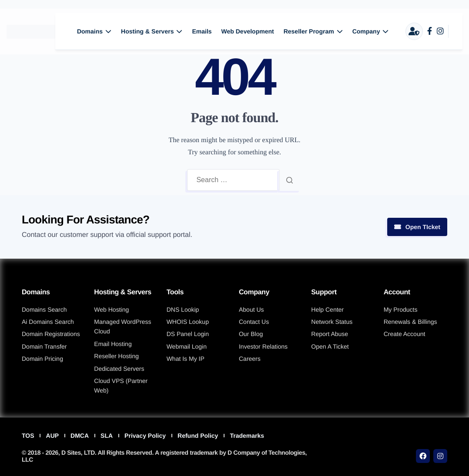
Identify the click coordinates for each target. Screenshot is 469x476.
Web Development (248, 31)
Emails (202, 31)
